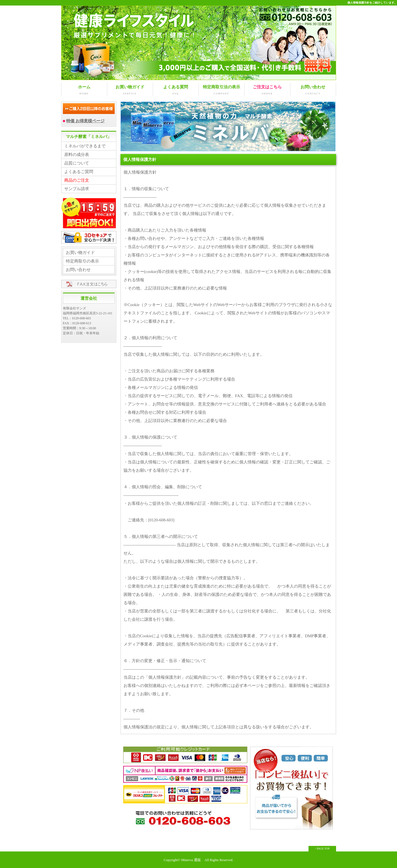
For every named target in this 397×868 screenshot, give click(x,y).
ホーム (84, 90)
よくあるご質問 (79, 172)
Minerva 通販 (191, 860)
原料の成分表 (77, 155)
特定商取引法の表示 (222, 90)
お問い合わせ (313, 90)
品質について (77, 163)
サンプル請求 (77, 189)
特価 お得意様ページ (85, 121)
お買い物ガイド (130, 90)
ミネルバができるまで (85, 146)
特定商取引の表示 (82, 261)
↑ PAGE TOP (322, 849)
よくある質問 (176, 90)
